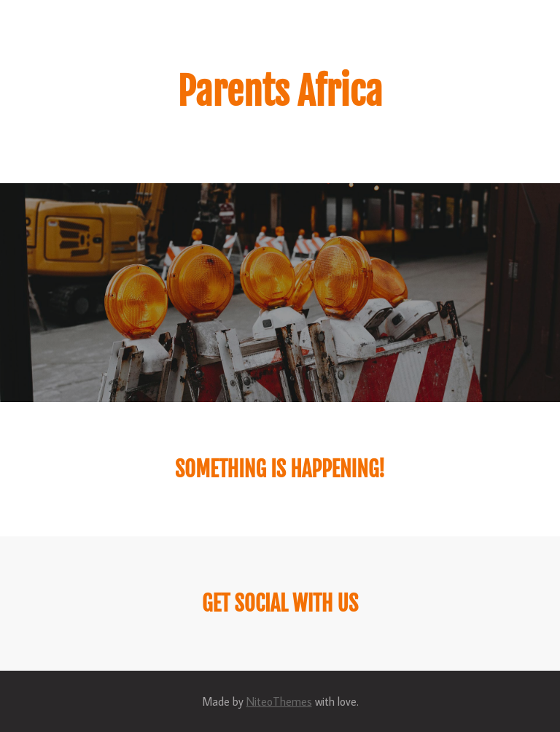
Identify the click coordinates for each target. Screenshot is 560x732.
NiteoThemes (279, 701)
